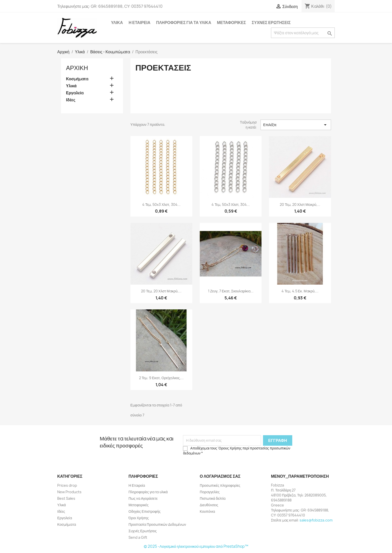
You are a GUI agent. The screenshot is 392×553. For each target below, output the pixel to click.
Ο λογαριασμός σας (220, 476)
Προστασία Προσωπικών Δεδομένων (157, 524)
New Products (69, 492)
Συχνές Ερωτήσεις (271, 23)
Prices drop (67, 485)
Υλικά (117, 23)
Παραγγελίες (210, 492)
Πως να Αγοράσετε (143, 498)
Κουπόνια (207, 511)
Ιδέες (71, 100)
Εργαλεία (75, 93)
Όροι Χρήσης (139, 518)
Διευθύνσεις (209, 505)
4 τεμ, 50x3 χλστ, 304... (161, 204)
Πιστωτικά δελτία (213, 498)
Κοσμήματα (77, 79)
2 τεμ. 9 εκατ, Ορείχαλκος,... (161, 378)
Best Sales (66, 498)
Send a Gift (138, 537)
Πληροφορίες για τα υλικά (184, 23)
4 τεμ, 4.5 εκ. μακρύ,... (300, 291)
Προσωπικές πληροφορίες (220, 485)
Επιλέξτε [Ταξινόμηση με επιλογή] (296, 125)
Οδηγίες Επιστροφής (144, 511)
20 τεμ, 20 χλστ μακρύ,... (300, 204)
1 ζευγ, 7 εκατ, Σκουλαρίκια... (231, 291)
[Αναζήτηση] (303, 33)
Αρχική (77, 68)
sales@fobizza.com (316, 520)
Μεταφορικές (231, 23)
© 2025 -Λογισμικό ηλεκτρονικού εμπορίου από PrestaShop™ (196, 546)
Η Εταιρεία (139, 23)
